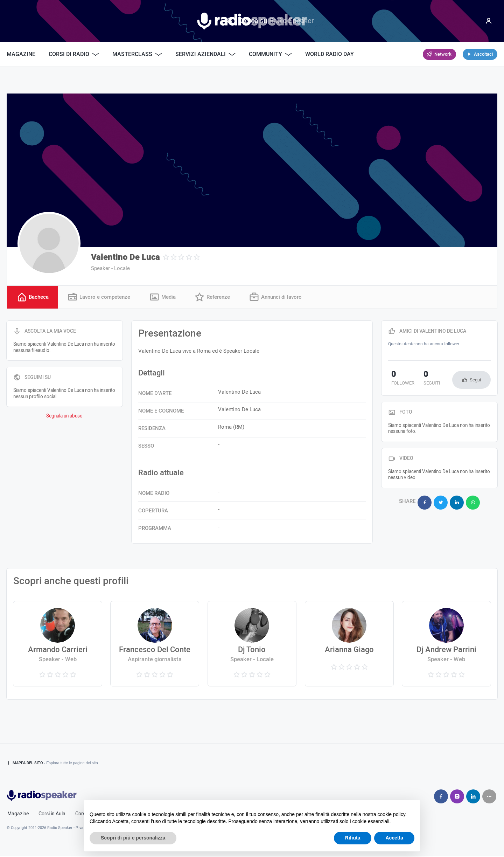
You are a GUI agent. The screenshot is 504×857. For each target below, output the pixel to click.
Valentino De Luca (125, 257)
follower (400, 379)
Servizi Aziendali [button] (205, 54)
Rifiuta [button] (353, 838)
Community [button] (270, 54)
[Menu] (489, 21)
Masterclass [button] (137, 54)
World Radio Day (330, 54)
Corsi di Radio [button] (74, 54)
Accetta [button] (394, 838)
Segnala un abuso (64, 417)
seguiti (423, 379)
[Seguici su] (489, 797)
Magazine (21, 54)
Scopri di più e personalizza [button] (133, 838)
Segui (475, 381)
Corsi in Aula (52, 815)
